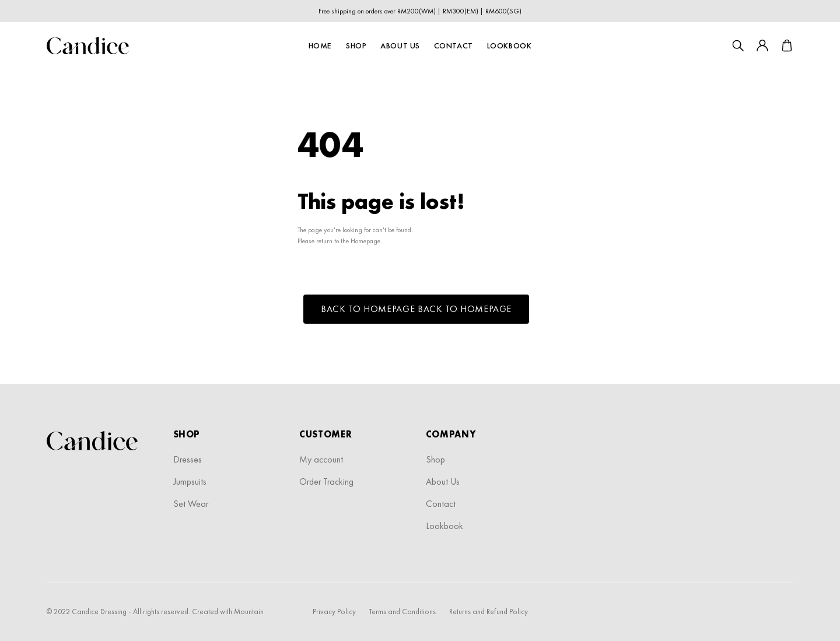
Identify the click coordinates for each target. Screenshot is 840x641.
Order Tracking (326, 481)
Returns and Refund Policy (489, 612)
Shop (356, 45)
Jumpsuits (190, 481)
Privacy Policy (334, 612)
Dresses (188, 459)
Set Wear (191, 504)
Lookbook (509, 45)
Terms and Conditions (402, 612)
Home (320, 45)
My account (321, 459)
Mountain (249, 612)
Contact (454, 45)
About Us (400, 45)
